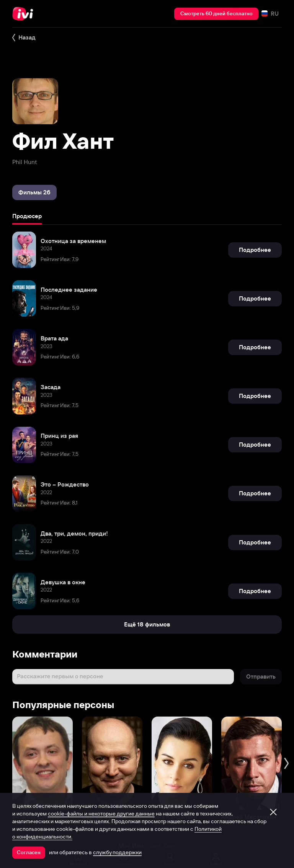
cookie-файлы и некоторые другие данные (101, 814)
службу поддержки (117, 852)
